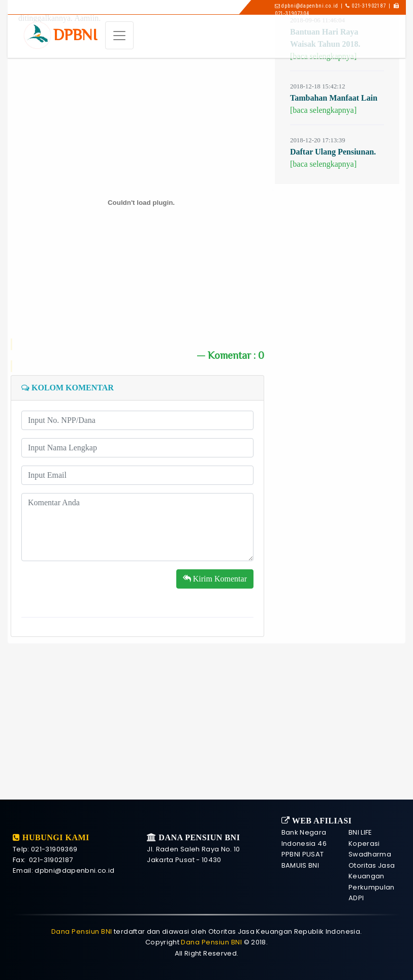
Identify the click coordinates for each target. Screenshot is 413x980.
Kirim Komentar (215, 553)
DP (75, 35)
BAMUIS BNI (300, 865)
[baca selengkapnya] (323, 84)
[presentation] (99, 563)
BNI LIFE (360, 832)
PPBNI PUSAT (303, 854)
